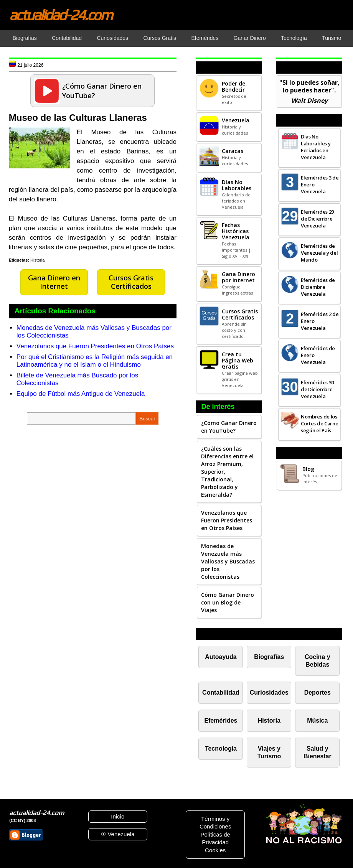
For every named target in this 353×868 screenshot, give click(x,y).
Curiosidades (269, 693)
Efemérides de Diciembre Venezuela (318, 287)
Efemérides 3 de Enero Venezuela (320, 184)
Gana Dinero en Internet (54, 282)
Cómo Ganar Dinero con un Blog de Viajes (228, 602)
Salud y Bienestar (318, 752)
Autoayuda (221, 657)
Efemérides (221, 721)
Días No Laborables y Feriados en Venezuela (316, 147)
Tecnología (221, 749)
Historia (37, 260)
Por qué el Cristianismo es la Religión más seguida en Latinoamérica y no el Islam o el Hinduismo (95, 361)
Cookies (215, 850)
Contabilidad (221, 693)
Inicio (118, 816)
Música (317, 721)
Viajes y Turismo (269, 752)
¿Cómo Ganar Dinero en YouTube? (229, 427)
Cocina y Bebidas (318, 661)
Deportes (318, 693)
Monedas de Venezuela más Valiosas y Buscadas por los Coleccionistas (228, 561)
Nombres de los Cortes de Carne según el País (320, 423)
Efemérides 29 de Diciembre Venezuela (317, 219)
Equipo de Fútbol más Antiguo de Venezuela (81, 394)
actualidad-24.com (61, 15)
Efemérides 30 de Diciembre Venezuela (317, 389)
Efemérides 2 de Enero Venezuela (320, 321)
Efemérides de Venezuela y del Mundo (319, 253)
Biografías (269, 657)
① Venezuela (118, 834)
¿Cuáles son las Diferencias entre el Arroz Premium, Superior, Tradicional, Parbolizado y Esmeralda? (227, 472)
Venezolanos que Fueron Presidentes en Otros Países (95, 346)
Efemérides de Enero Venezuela (318, 355)
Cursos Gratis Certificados (131, 282)
